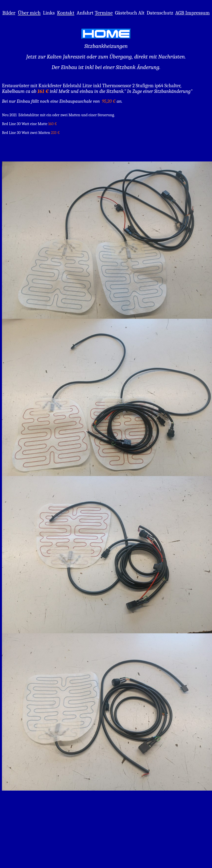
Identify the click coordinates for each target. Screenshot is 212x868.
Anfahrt (85, 13)
